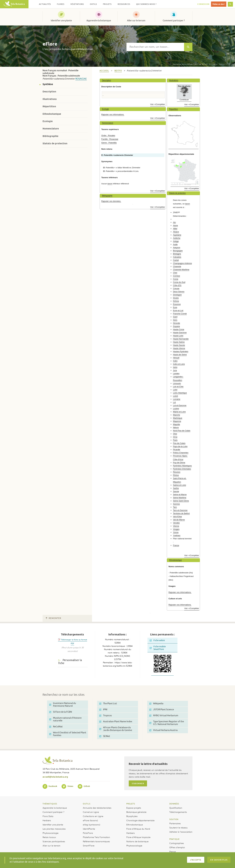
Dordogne (177, 295)
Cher (175, 273)
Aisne (175, 225)
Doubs (176, 298)
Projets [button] (107, 4)
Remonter (53, 618)
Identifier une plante (61, 21)
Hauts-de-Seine (180, 355)
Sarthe (176, 488)
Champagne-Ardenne (182, 263)
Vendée (176, 523)
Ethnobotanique (52, 114)
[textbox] (155, 47)
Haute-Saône (179, 342)
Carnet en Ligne (91, 812)
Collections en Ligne (93, 816)
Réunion (177, 472)
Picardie (177, 450)
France (176, 545)
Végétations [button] (77, 4)
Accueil (104, 71)
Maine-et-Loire (179, 412)
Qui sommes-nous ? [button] (146, 4)
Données (174, 804)
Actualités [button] (45, 4)
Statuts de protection (55, 143)
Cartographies (177, 843)
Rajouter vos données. (111, 201)
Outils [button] (93, 4)
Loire (175, 390)
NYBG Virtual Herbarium (164, 716)
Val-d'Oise (177, 517)
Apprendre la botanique (99, 21)
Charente (177, 266)
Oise (175, 434)
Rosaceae (81, 79)
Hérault (176, 358)
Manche (176, 415)
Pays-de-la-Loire (180, 446)
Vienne (176, 526)
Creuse (176, 288)
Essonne (177, 304)
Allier (175, 229)
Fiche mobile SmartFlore (158, 648)
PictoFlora (88, 833)
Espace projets (134, 808)
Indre (175, 361)
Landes (176, 373)
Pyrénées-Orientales (182, 469)
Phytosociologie (51, 833)
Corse (176, 279)
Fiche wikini (157, 640)
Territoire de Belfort (181, 513)
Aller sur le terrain (136, 21)
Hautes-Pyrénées (181, 351)
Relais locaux (49, 837)
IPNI (103, 710)
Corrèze (176, 276)
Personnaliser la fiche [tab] (70, 662)
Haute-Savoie (179, 345)
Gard (175, 317)
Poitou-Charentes (181, 453)
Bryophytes (132, 816)
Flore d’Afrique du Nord (138, 829)
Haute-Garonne (180, 333)
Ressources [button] (124, 4)
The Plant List (108, 704)
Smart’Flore (89, 846)
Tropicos (106, 716)
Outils (87, 804)
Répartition (49, 106)
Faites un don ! (219, 4)
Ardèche (177, 238)
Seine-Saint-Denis (181, 501)
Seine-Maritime (180, 498)
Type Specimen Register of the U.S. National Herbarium (167, 723)
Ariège (176, 241)
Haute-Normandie (181, 339)
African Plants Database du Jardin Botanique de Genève (116, 729)
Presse (173, 852)
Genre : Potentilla (109, 143)
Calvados (177, 257)
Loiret (175, 396)
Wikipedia (156, 704)
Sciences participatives (54, 841)
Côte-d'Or (177, 285)
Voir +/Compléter (158, 104)
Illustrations (50, 99)
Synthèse (48, 84)
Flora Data (48, 816)
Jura (175, 370)
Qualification (176, 808)
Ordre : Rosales (108, 135)
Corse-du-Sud (179, 282)
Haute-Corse (179, 329)
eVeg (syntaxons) (91, 825)
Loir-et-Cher (178, 387)
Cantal (176, 260)
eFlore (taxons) (90, 820)
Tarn (175, 507)
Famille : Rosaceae (110, 139)
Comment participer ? (174, 21)
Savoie (176, 491)
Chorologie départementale (140, 820)
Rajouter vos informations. (113, 114)
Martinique (178, 418)
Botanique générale (136, 812)
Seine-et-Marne (180, 495)
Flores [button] (61, 4)
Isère (175, 367)
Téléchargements (178, 812)
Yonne (176, 532)
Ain (174, 222)
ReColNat (56, 727)
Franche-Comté (180, 314)
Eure (175, 307)
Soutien (174, 819)
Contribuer (184, 100)
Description (49, 92)
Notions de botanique (137, 841)
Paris (175, 440)
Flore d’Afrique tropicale (138, 837)
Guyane (176, 326)
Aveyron (177, 248)
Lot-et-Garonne (180, 405)
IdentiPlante (89, 829)
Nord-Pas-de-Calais (182, 431)
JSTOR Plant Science (162, 710)
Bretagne (177, 254)
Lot (174, 402)
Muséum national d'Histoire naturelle (65, 719)
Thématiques (50, 804)
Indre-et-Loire (179, 364)
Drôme (176, 301)
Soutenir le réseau (178, 828)
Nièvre (176, 427)
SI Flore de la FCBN (61, 712)
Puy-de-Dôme (179, 463)
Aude (175, 244)
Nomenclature (51, 129)
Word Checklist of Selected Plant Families (68, 734)
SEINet (105, 736)
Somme (176, 504)
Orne (175, 437)
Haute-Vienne (179, 348)
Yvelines (177, 535)
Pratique (174, 839)
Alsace (176, 232)
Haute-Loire (178, 336)
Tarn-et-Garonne (180, 510)
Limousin (177, 383)
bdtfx (118, 71)
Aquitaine (177, 235)
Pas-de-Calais (179, 443)
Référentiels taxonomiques (96, 841)
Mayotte (176, 424)
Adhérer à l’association (181, 832)
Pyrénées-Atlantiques (182, 466)
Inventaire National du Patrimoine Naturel (63, 705)
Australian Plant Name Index (116, 722)
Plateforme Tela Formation (96, 837)
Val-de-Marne (179, 520)
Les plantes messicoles (54, 829)
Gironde (176, 323)
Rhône (176, 475)
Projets (131, 804)
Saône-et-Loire (179, 485)
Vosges (176, 529)
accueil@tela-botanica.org (55, 777)
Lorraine (177, 399)
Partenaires (175, 823)
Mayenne (177, 421)
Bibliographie (50, 136)
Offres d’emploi (177, 847)
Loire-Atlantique (180, 393)
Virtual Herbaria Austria (164, 730)
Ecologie (48, 121)
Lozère (176, 409)
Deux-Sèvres (179, 292)
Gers (175, 320)
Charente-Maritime (181, 270)
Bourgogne (178, 251)
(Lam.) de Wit (189, 64)
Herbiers (47, 820)
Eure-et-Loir (178, 311)
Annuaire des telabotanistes (97, 808)
